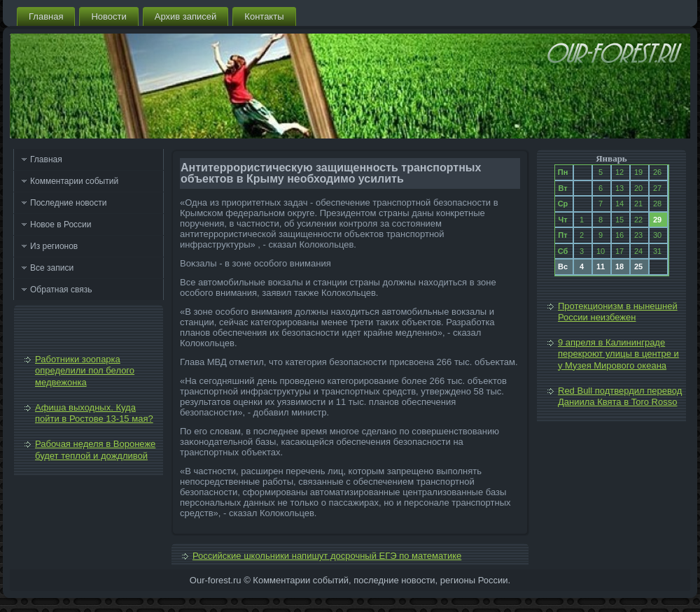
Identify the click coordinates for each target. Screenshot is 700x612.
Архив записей (186, 16)
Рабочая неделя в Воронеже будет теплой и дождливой (95, 449)
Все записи (52, 268)
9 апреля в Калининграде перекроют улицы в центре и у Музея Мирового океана (618, 354)
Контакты (264, 16)
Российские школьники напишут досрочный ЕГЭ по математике (327, 556)
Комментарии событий (74, 181)
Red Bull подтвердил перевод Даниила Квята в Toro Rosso (620, 396)
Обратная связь (61, 290)
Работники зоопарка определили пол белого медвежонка (85, 371)
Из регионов (54, 246)
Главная (46, 16)
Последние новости (68, 203)
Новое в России (61, 225)
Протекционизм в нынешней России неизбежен (618, 312)
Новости (108, 16)
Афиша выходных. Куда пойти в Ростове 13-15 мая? (94, 413)
